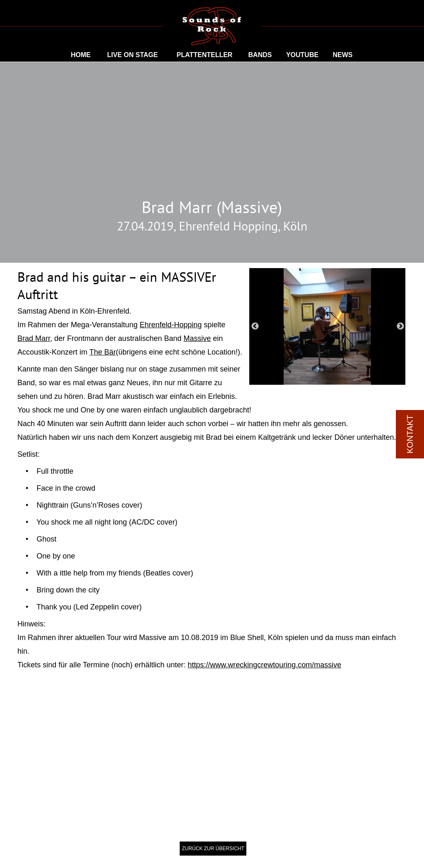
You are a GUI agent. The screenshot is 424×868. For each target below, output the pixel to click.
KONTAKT (410, 434)
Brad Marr (34, 338)
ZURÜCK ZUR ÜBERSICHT (213, 849)
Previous (255, 326)
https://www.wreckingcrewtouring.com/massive (264, 665)
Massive (197, 338)
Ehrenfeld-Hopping (171, 325)
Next (400, 326)
